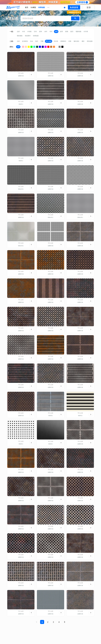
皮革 (61, 32)
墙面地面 (78, 32)
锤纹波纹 (76, 41)
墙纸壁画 (20, 36)
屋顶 (72, 32)
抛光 (37, 41)
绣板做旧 (63, 41)
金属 (56, 32)
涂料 (46, 32)
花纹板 (56, 41)
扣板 (70, 41)
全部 (18, 32)
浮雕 (42, 41)
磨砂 (83, 41)
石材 (35, 32)
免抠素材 (28, 36)
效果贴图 (36, 36)
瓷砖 (41, 32)
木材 (23, 32)
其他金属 (90, 41)
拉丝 (31, 41)
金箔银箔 (25, 41)
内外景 (86, 32)
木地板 (29, 32)
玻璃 (67, 32)
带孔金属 (49, 41)
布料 (51, 32)
